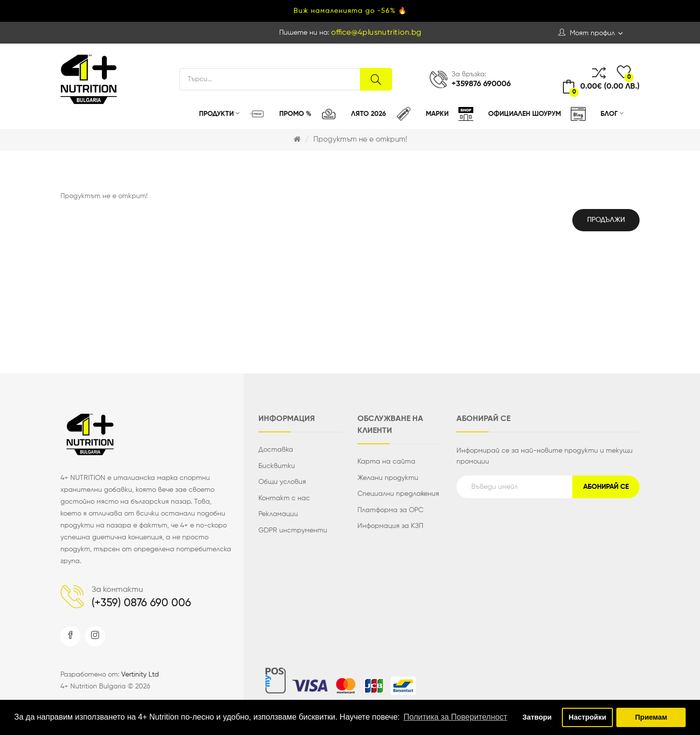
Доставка (276, 450)
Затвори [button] (537, 717)
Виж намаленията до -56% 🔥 (350, 11)
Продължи (606, 220)
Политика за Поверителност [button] (455, 717)
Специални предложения (398, 494)
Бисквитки (277, 466)
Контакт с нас (284, 498)
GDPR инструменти (293, 530)
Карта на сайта (386, 462)
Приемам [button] (651, 717)
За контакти (117, 590)
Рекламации (278, 514)
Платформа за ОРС (390, 510)
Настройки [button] (588, 717)
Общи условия (282, 482)
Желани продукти (388, 478)
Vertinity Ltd (140, 675)
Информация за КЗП (390, 526)
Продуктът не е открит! (360, 139)
